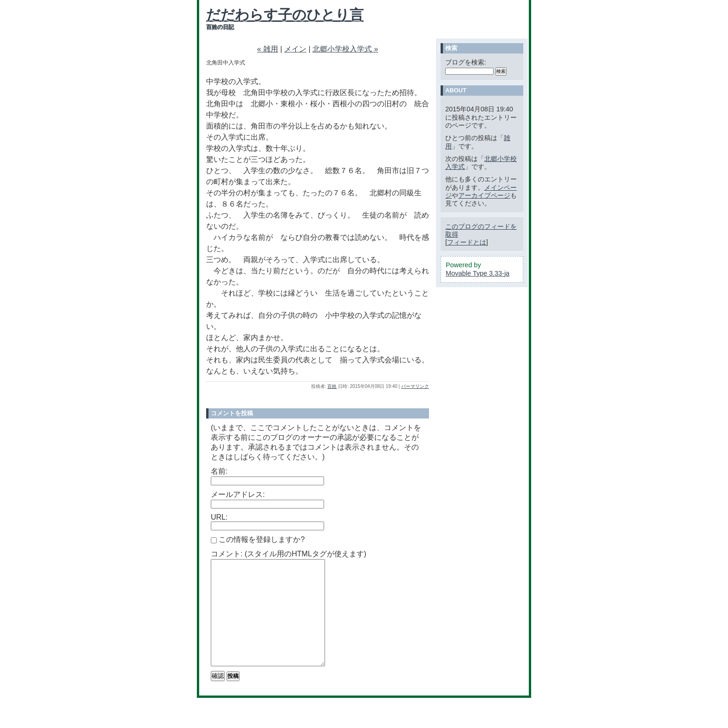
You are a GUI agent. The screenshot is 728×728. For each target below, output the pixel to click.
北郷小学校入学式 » (345, 49)
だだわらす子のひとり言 (285, 15)
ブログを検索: (466, 62)
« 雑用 (268, 49)
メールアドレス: (238, 494)
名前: (219, 471)
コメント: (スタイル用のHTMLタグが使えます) (289, 554)
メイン (295, 49)
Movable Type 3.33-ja (478, 273)
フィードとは (467, 242)
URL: (219, 517)
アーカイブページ (484, 195)
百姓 (332, 386)
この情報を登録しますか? (258, 539)
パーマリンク (415, 386)
